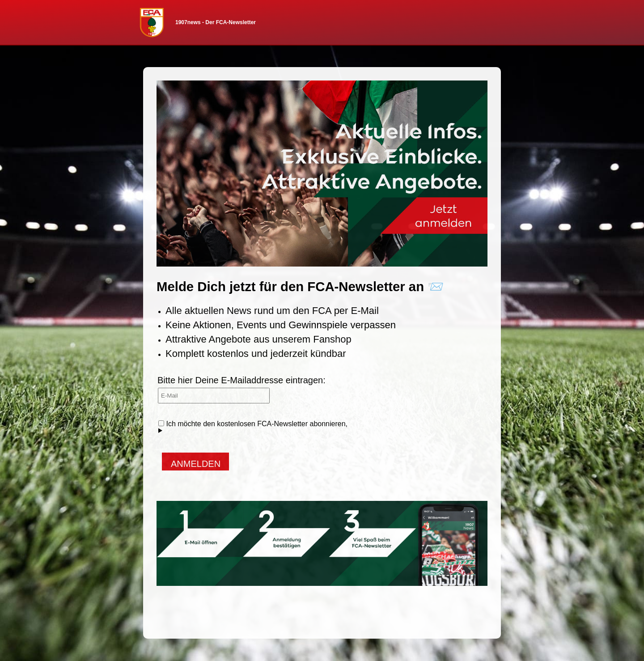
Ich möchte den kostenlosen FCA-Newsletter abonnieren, (253, 427)
